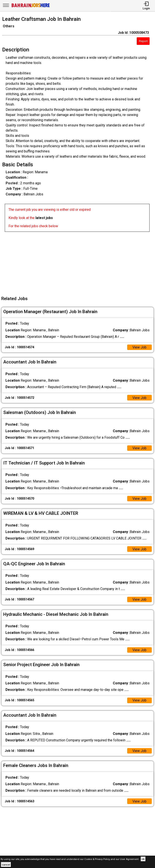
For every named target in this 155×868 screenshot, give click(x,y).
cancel (6, 865)
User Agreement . (130, 859)
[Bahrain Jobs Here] (31, 7)
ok (143, 859)
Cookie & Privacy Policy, (97, 859)
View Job (139, 347)
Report (143, 41)
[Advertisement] (79, 262)
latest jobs (44, 218)
